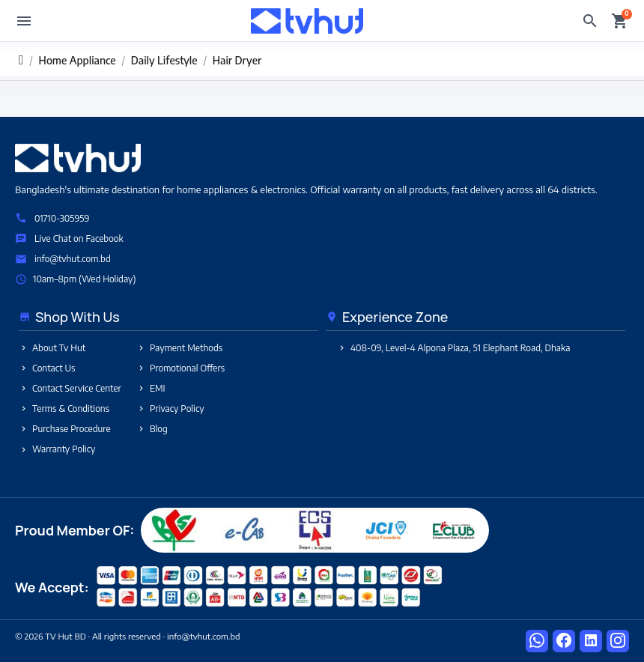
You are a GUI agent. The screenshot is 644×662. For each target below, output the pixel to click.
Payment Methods (179, 348)
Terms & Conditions (64, 409)
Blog (152, 429)
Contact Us (47, 368)
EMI (151, 388)
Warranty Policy (57, 449)
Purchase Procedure (65, 429)
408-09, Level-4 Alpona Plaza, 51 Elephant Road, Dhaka (453, 348)
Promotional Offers (180, 368)
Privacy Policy (170, 409)
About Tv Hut (52, 348)
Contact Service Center (70, 388)
